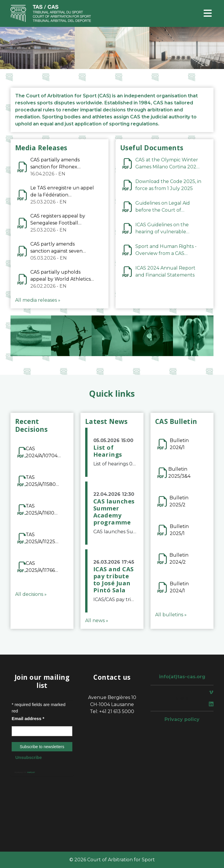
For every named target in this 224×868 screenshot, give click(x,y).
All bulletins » (171, 615)
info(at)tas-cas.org (182, 677)
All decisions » (31, 594)
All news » (97, 621)
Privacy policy (182, 719)
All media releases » (38, 300)
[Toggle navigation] (208, 14)
